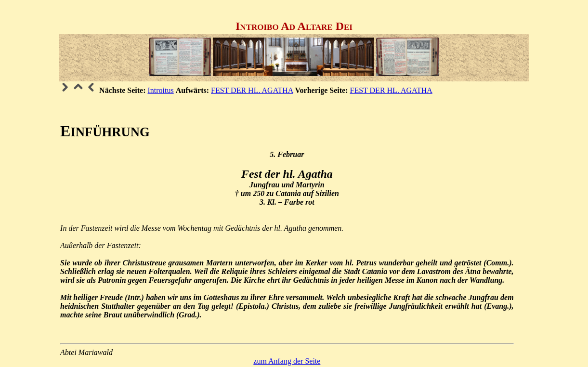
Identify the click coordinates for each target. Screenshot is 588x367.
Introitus (161, 90)
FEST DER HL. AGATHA (252, 90)
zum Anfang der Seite (287, 361)
